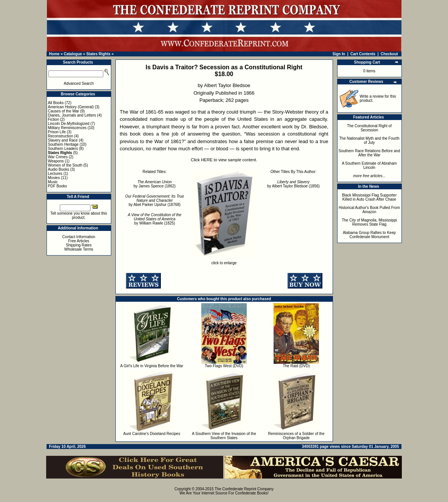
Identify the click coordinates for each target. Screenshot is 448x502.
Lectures (55, 174)
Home (54, 54)
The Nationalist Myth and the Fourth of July (369, 140)
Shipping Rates (79, 245)
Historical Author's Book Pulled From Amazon (369, 210)
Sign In (339, 54)
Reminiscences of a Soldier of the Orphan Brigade (296, 436)
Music (53, 182)
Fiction (54, 119)
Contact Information (79, 237)
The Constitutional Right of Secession (369, 128)
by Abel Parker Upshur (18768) (155, 200)
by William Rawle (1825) (155, 219)
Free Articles (79, 241)
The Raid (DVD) (296, 366)
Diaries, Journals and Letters (72, 115)
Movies (54, 178)
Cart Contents (363, 54)
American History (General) (71, 107)
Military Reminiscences (67, 128)
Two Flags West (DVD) (224, 366)
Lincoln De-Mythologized (69, 124)
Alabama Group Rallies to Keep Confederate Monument (369, 235)
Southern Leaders (63, 149)
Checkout (389, 54)
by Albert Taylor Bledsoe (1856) (293, 184)
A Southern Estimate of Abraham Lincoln (369, 165)
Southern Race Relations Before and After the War (369, 153)
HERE (207, 160)
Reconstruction (61, 136)
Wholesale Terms (79, 249)
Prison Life (57, 132)
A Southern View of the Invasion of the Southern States (224, 436)
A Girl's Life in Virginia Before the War (152, 366)
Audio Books (59, 169)
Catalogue (73, 54)
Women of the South (65, 165)
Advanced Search (79, 83)
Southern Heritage (63, 144)
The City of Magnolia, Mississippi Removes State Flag (369, 222)
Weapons (56, 161)
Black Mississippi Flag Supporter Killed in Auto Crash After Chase (369, 197)
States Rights (98, 54)
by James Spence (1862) (155, 184)
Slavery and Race (63, 140)
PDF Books (58, 186)
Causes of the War (64, 111)
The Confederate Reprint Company (244, 489)
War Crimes (58, 157)
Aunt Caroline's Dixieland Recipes (152, 434)
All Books (56, 103)
